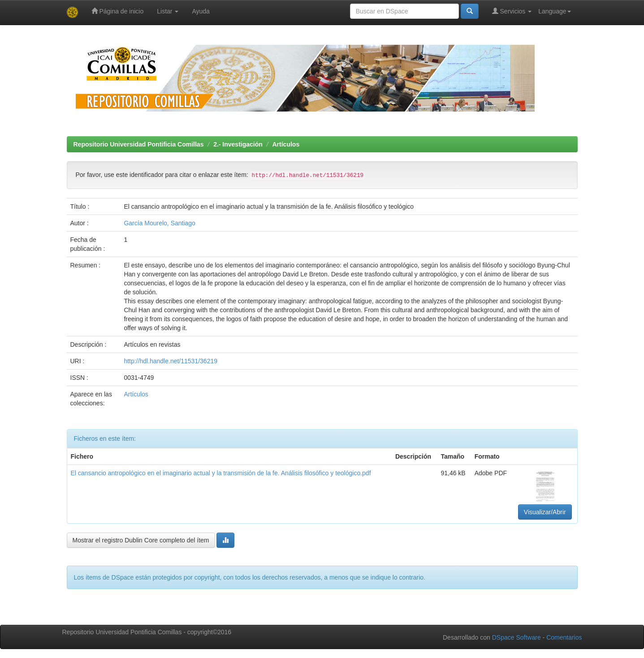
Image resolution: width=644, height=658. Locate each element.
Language (554, 11)
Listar (168, 11)
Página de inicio (118, 11)
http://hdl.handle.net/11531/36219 (171, 361)
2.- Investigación (238, 144)
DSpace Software (516, 637)
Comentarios (564, 637)
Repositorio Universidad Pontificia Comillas (139, 144)
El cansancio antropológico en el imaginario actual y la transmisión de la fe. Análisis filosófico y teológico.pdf (221, 473)
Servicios (512, 11)
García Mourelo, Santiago (160, 223)
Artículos (286, 144)
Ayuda (201, 11)
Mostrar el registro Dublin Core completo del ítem (141, 540)
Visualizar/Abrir (545, 512)
